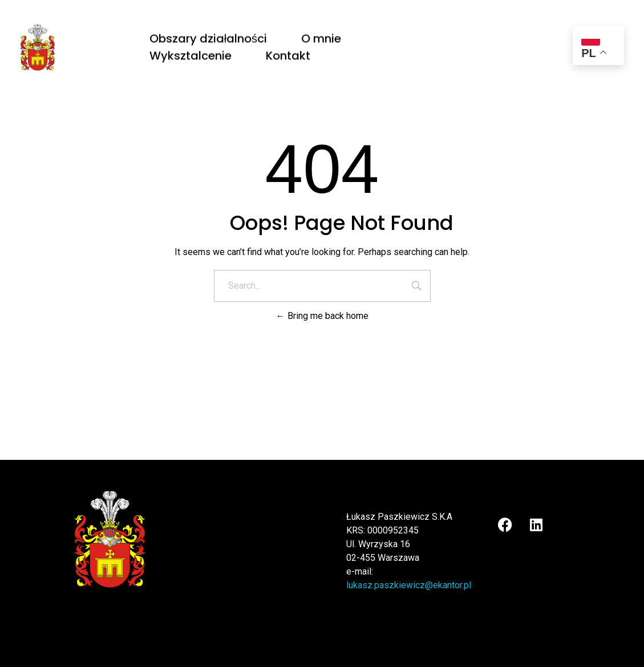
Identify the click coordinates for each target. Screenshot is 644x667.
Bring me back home (322, 316)
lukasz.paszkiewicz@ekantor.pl (409, 585)
